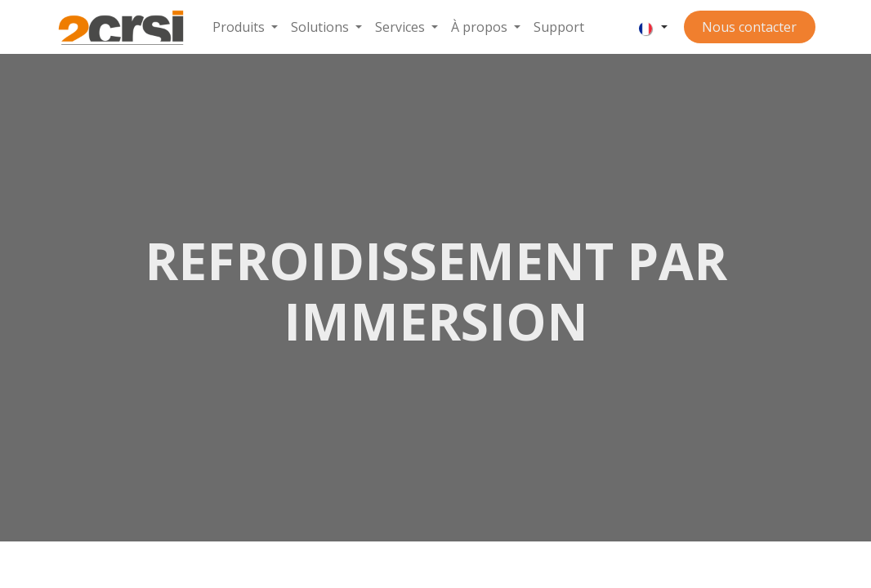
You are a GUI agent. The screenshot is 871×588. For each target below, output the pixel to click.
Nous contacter (749, 27)
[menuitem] (245, 27)
